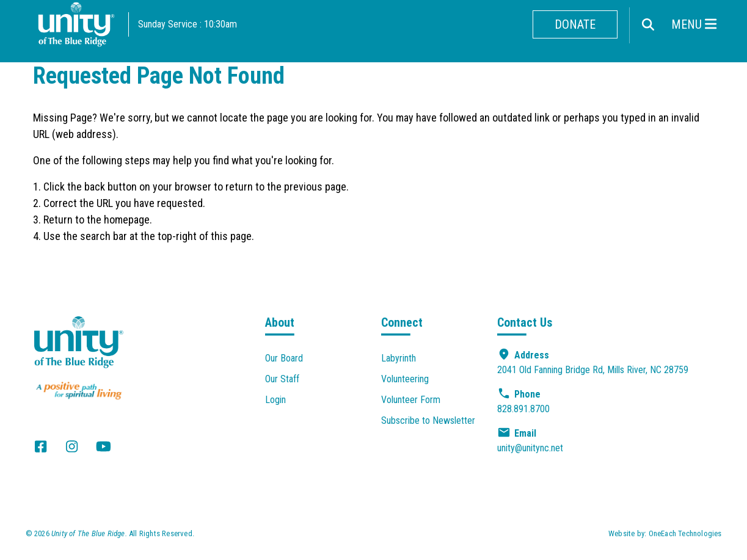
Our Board (284, 358)
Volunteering (405, 379)
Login (275, 400)
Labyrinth (399, 358)
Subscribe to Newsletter (428, 420)
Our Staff (282, 379)
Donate (575, 24)
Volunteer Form (411, 400)
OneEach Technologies (685, 533)
